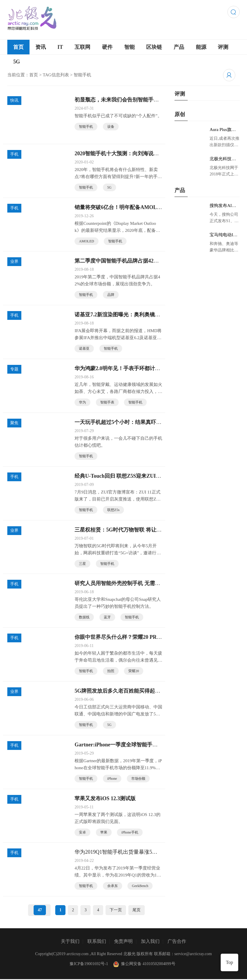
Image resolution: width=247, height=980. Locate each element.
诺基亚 (84, 349)
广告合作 (177, 942)
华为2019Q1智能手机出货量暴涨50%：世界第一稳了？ (113, 853)
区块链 (154, 47)
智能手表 (107, 403)
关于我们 (70, 942)
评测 (223, 47)
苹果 (104, 833)
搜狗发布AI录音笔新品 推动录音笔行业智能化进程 (223, 206)
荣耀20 (134, 672)
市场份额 (138, 779)
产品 (179, 47)
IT (60, 47)
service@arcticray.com (193, 955)
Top (230, 962)
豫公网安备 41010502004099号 (144, 965)
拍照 (111, 672)
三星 (82, 564)
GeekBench (140, 887)
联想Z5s (113, 510)
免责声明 (123, 942)
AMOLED (86, 241)
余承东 (113, 887)
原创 (180, 114)
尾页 (137, 911)
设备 (111, 127)
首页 (18, 47)
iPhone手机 (130, 833)
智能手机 (86, 127)
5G (17, 62)
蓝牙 (107, 618)
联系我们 (97, 942)
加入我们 (150, 942)
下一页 (116, 911)
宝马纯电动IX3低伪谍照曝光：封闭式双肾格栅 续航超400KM (224, 235)
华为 (82, 403)
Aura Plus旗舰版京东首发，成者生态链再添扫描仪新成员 (223, 130)
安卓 (82, 833)
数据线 (84, 618)
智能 (129, 47)
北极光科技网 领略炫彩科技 (223, 159)
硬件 (107, 47)
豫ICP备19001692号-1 (89, 965)
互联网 (82, 47)
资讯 (41, 47)
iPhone (112, 779)
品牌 (111, 295)
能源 (201, 47)
